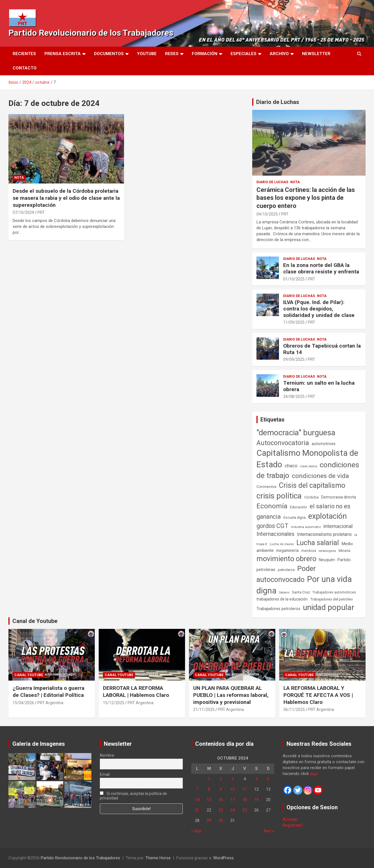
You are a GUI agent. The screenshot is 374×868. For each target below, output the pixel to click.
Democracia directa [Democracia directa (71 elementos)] (339, 497)
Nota (19, 178)
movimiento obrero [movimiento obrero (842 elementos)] (286, 559)
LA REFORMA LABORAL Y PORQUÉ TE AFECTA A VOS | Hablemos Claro (318, 695)
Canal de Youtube (35, 621)
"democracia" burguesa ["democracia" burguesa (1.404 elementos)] (296, 433)
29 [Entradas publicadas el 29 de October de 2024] (209, 821)
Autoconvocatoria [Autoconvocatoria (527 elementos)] (283, 443)
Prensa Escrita (63, 54)
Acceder (290, 819)
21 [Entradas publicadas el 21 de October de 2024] (197, 810)
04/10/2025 (267, 214)
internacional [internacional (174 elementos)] (338, 526)
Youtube (147, 54)
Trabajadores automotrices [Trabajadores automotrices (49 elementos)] (334, 592)
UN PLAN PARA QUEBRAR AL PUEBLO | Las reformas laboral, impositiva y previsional (231, 695)
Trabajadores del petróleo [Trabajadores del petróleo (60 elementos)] (332, 599)
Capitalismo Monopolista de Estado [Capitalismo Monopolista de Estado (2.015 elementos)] (307, 459)
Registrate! (293, 825)
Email (105, 774)
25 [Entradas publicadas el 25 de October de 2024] (245, 810)
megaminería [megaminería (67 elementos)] (287, 550)
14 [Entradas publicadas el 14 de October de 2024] (197, 800)
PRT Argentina (50, 703)
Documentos (109, 54)
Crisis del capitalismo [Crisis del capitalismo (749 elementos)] (312, 485)
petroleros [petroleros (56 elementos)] (286, 570)
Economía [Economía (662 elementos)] (272, 506)
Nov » (269, 831)
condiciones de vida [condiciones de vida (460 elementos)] (320, 476)
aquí (314, 774)
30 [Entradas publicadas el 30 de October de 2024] (221, 821)
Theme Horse (158, 858)
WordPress (223, 858)
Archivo (279, 54)
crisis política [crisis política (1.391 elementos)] (279, 496)
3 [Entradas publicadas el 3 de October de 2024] (233, 779)
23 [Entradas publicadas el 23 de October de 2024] (221, 810)
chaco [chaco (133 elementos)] (291, 466)
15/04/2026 (23, 703)
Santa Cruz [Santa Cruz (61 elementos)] (301, 592)
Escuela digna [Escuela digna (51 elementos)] (295, 517)
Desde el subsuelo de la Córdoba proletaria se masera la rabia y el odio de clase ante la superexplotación (66, 198)
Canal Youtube (29, 675)
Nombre (107, 755)
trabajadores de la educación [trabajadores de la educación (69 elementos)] (282, 599)
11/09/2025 (294, 322)
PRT (41, 212)
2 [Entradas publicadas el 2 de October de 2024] (221, 779)
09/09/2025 (294, 359)
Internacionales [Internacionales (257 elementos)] (275, 534)
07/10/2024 (23, 212)
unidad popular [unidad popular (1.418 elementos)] (329, 607)
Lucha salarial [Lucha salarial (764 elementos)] (318, 543)
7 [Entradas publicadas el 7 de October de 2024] (197, 789)
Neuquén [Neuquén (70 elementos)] (327, 560)
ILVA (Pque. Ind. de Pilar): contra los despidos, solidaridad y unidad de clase (319, 309)
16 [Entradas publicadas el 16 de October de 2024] (221, 800)
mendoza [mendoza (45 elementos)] (309, 551)
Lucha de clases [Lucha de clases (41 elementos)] (282, 544)
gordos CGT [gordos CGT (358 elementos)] (272, 526)
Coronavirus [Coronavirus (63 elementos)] (266, 486)
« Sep (196, 831)
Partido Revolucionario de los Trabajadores (91, 33)
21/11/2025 (204, 710)
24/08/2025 (294, 396)
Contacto (25, 68)
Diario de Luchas (278, 102)
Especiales (244, 54)
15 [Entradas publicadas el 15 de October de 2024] (209, 800)
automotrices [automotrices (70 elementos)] (324, 444)
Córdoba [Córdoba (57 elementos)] (311, 497)
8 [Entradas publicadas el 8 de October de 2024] (209, 789)
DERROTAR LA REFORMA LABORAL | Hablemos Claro (136, 692)
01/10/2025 (294, 279)
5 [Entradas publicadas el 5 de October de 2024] (256, 779)
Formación (205, 54)
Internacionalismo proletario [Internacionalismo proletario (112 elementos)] (324, 534)
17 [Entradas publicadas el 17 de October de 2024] (233, 800)
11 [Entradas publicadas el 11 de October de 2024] (245, 789)
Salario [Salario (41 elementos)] (284, 592)
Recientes (24, 54)
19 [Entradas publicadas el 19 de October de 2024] (256, 800)
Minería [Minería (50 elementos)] (344, 551)
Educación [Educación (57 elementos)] (298, 507)
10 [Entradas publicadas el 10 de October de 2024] (233, 789)
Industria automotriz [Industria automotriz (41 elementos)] (306, 527)
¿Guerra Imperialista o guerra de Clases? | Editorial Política (49, 692)
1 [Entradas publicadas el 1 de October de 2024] (209, 779)
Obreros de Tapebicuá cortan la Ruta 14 (322, 349)
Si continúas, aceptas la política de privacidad (133, 796)
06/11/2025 (294, 710)
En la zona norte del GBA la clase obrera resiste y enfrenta (321, 268)
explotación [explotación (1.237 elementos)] (327, 516)
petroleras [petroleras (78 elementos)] (266, 570)
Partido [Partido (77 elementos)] (344, 560)
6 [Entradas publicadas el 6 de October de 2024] (268, 779)
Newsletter (316, 54)
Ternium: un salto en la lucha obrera (319, 386)
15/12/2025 (114, 703)
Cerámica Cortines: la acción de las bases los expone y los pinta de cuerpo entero (306, 198)
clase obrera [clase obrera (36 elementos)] (309, 466)
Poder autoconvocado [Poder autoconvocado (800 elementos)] (286, 574)
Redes (172, 54)
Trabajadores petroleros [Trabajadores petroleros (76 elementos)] (278, 609)
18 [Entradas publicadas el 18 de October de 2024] (245, 800)
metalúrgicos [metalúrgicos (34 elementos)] (327, 551)
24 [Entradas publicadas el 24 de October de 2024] (233, 810)
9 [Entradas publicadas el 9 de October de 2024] (221, 789)
